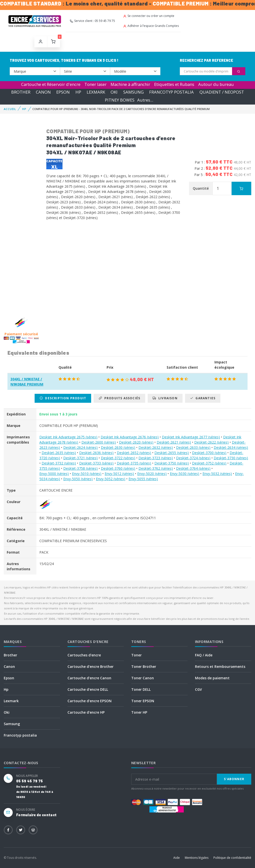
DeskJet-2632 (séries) (156, 447)
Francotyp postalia (20, 735)
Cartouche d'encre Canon (89, 678)
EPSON (63, 92)
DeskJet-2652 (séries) (134, 453)
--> (35, 71)
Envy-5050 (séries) (78, 479)
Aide (177, 858)
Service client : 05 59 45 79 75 (92, 21)
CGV (198, 689)
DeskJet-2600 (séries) (99, 442)
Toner (136, 655)
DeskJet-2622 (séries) (211, 442)
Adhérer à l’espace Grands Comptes (151, 26)
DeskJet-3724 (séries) (193, 458)
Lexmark (11, 701)
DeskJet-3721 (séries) (80, 458)
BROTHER (21, 92)
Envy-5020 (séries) (152, 474)
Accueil (10, 109)
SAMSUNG (133, 92)
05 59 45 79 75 (30, 781)
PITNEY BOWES (120, 100)
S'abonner (234, 779)
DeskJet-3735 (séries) (134, 463)
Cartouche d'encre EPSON (90, 701)
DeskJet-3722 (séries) (118, 458)
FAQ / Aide (204, 655)
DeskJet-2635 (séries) (59, 453)
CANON (43, 92)
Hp (6, 689)
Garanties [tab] (203, 398)
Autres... (145, 100)
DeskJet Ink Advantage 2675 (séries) (68, 437)
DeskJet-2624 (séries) (80, 447)
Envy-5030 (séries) (185, 474)
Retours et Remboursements (220, 666)
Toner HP (139, 712)
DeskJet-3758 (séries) (80, 468)
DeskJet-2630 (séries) (118, 447)
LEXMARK (96, 92)
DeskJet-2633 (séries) (193, 447)
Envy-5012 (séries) (119, 474)
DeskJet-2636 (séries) (96, 453)
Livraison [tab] (165, 398)
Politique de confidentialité (232, 858)
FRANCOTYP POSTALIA (171, 92)
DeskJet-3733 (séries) (96, 463)
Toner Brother (144, 666)
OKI (114, 92)
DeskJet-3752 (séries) (209, 463)
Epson (9, 678)
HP (78, 92)
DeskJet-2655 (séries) (172, 453)
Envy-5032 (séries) (217, 474)
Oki (7, 712)
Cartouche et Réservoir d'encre (51, 84)
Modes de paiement (212, 678)
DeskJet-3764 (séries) (193, 468)
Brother (10, 655)
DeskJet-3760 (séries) (118, 468)
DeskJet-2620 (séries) (136, 442)
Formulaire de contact (36, 815)
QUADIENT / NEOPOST (222, 92)
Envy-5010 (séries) (87, 474)
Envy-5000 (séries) (54, 474)
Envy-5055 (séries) (143, 479)
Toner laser (96, 84)
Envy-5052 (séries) (111, 479)
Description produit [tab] (63, 398)
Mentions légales (197, 858)
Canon (9, 666)
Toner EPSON (143, 701)
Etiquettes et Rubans (174, 84)
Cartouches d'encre (84, 655)
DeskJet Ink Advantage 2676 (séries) (130, 437)
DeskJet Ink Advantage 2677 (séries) (191, 437)
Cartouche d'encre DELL (88, 689)
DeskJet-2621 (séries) (174, 442)
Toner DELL (141, 689)
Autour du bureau (216, 84)
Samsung (12, 724)
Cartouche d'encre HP (86, 712)
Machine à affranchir (130, 84)
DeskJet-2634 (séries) (231, 447)
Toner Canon (143, 678)
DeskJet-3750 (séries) (172, 463)
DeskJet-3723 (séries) (156, 458)
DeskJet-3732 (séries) (59, 463)
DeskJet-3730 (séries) (231, 458)
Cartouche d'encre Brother (91, 666)
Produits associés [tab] (119, 398)
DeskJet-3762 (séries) (156, 468)
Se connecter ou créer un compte (149, 16)
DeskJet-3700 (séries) (209, 453)
